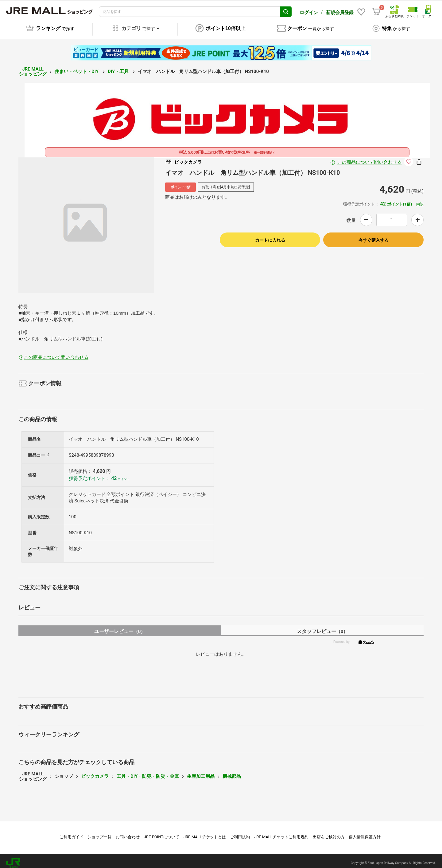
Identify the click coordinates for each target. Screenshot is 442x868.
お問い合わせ (128, 833)
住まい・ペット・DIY (77, 67)
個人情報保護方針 (365, 833)
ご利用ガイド (72, 833)
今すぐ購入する (374, 236)
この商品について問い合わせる (370, 158)
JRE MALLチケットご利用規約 (281, 833)
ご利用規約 (240, 833)
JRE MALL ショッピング (33, 67)
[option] (86, 221)
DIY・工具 (119, 67)
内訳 (420, 200)
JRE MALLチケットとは (205, 833)
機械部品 (232, 772)
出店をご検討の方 (329, 833)
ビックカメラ (95, 772)
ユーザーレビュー (120, 627)
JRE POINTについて (162, 833)
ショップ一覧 (99, 833)
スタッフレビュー (322, 627)
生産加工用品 (201, 772)
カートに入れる (270, 236)
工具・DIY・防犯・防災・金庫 (148, 772)
